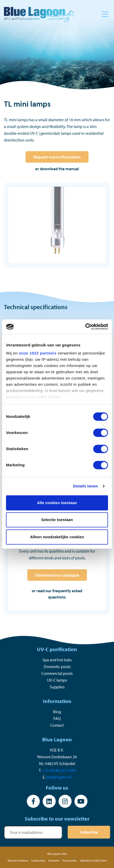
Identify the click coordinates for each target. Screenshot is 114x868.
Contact (57, 725)
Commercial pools (57, 673)
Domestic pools (57, 667)
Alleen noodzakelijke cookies (57, 537)
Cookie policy (38, 861)
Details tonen (85, 486)
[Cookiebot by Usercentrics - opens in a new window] (85, 327)
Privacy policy (70, 861)
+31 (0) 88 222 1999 (59, 770)
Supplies (57, 687)
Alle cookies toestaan (57, 503)
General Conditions (18, 861)
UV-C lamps (57, 680)
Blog (57, 712)
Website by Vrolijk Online (93, 861)
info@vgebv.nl (59, 777)
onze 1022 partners (38, 353)
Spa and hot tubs (57, 660)
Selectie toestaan (57, 520)
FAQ (57, 718)
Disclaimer (54, 861)
